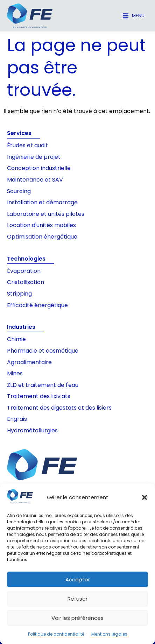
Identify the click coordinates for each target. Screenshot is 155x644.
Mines (15, 373)
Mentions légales (109, 634)
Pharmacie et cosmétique (43, 351)
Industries (21, 327)
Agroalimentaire (29, 362)
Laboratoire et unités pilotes (46, 214)
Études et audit (27, 145)
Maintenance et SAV (35, 180)
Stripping (19, 294)
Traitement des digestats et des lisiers (59, 408)
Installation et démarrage (42, 202)
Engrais (17, 419)
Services (19, 133)
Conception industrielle (39, 168)
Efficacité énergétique (37, 305)
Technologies (26, 259)
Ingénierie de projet (34, 157)
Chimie (16, 339)
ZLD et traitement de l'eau (43, 385)
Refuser (77, 599)
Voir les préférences (77, 618)
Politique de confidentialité (56, 634)
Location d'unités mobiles (41, 225)
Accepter (78, 579)
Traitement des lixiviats (39, 396)
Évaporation (24, 271)
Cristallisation (26, 282)
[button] (145, 497)
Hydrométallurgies (32, 430)
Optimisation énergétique (42, 237)
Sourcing (19, 191)
